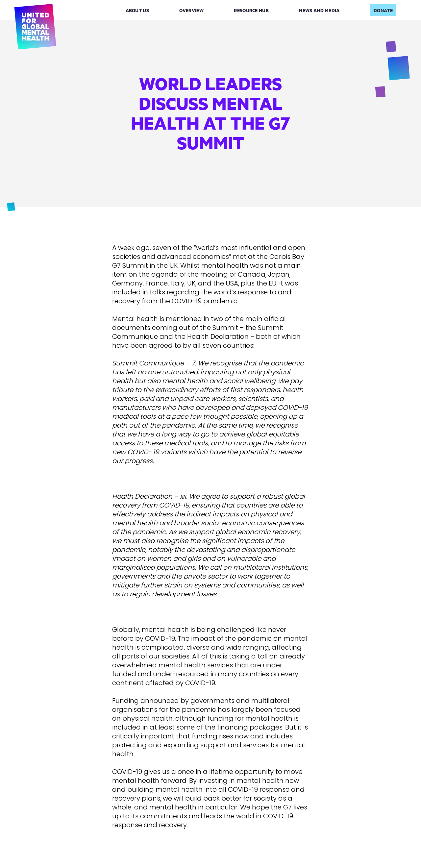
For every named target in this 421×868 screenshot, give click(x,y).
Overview (191, 10)
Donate (383, 10)
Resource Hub (251, 10)
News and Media (319, 10)
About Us (137, 10)
